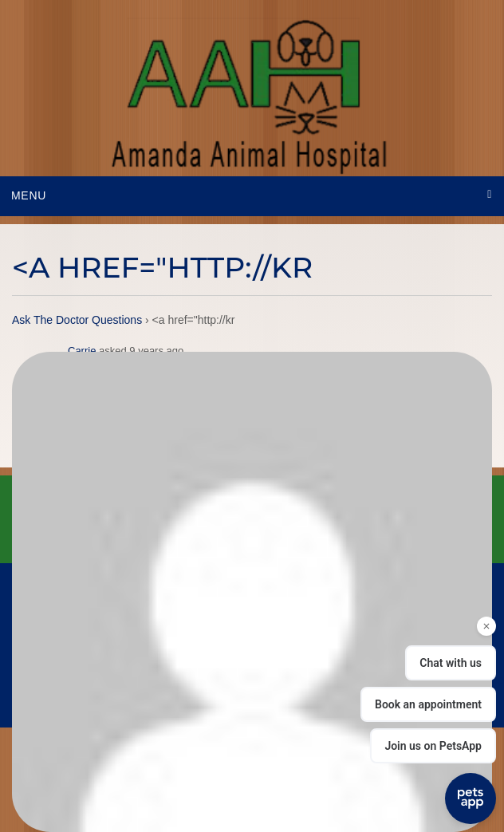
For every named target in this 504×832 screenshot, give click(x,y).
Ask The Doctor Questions (77, 320)
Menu (29, 195)
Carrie (82, 351)
